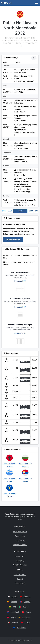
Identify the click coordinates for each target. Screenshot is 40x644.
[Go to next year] (34, 58)
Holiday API (20, 556)
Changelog (20, 561)
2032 (20, 211)
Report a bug (20, 536)
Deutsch (27, 597)
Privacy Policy (20, 583)
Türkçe (27, 622)
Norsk (28, 612)
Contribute (20, 540)
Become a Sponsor (20, 545)
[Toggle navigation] (37, 3)
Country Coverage (20, 565)
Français (27, 602)
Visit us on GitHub (20, 532)
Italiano (26, 607)
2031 (10, 211)
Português (26, 617)
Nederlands (15, 612)
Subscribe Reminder (13, 240)
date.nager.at (27, 641)
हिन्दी (15, 607)
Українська (22, 628)
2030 (4, 211)
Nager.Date (6, 3)
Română (15, 622)
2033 (31, 211)
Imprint (20, 579)
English (14, 597)
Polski (13, 617)
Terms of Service (20, 575)
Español (14, 602)
